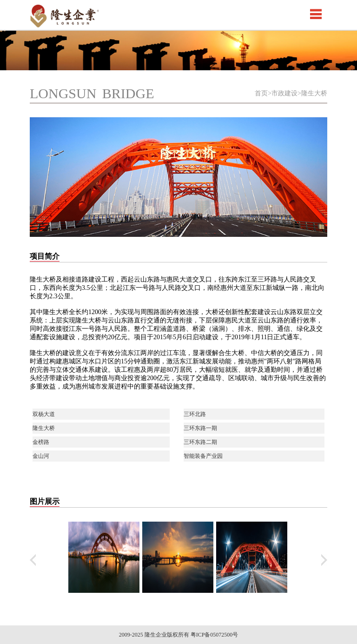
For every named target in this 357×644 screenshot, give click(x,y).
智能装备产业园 (203, 456)
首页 (261, 93)
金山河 (41, 456)
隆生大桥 (44, 428)
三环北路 (195, 414)
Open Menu (316, 14)
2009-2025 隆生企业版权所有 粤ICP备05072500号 (179, 635)
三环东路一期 (200, 428)
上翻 (33, 560)
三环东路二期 (200, 442)
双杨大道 (44, 414)
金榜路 (41, 442)
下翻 (324, 560)
